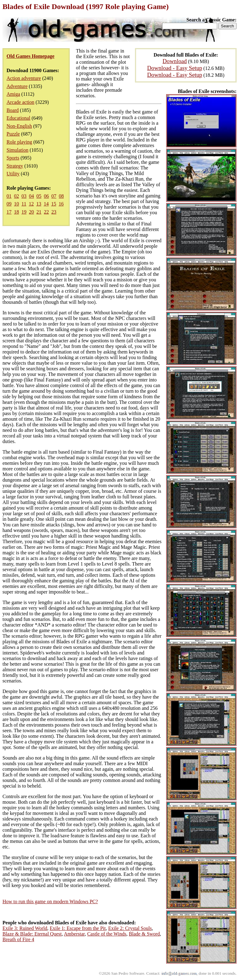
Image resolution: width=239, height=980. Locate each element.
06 (46, 196)
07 (54, 196)
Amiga (13, 94)
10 (16, 204)
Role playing (19, 142)
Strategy (15, 166)
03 (24, 196)
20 (31, 212)
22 (46, 212)
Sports (13, 158)
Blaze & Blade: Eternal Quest (32, 934)
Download (175, 61)
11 (24, 204)
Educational (18, 118)
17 (9, 212)
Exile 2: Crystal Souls (130, 928)
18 (16, 212)
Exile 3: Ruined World (25, 928)
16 (61, 204)
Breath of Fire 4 (18, 939)
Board (13, 110)
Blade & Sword (144, 934)
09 (9, 204)
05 (39, 196)
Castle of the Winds (107, 934)
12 (31, 204)
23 (54, 212)
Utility (13, 174)
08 (61, 196)
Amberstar (74, 934)
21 (39, 212)
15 (54, 204)
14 (46, 204)
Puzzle (13, 134)
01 (9, 196)
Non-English (19, 126)
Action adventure (24, 78)
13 (39, 204)
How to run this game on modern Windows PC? (50, 901)
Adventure (17, 86)
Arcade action (20, 102)
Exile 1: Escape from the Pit (78, 928)
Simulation (17, 150)
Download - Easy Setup (175, 68)
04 (31, 196)
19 (24, 212)
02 (16, 196)
